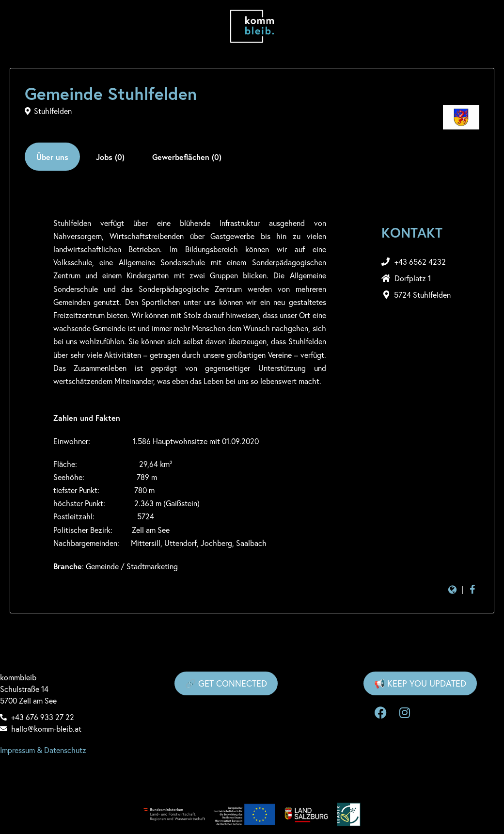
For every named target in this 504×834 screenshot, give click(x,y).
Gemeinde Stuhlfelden (111, 94)
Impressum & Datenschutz (43, 750)
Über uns (52, 157)
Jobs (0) (110, 157)
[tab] (52, 157)
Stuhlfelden (53, 111)
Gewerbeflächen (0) (187, 157)
